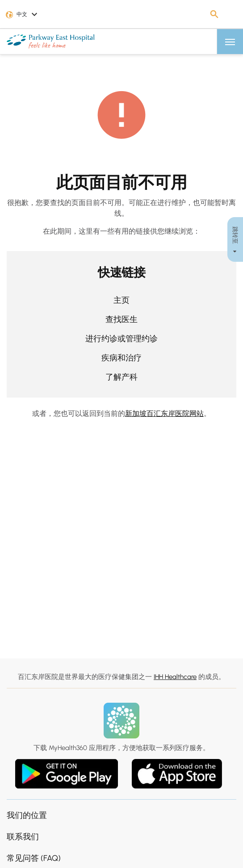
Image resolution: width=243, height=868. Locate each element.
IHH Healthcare (175, 677)
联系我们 (23, 837)
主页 (121, 300)
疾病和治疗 (121, 358)
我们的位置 (27, 815)
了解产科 (121, 377)
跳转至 (235, 239)
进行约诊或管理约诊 (121, 339)
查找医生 (121, 319)
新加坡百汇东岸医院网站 (164, 413)
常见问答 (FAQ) (34, 858)
